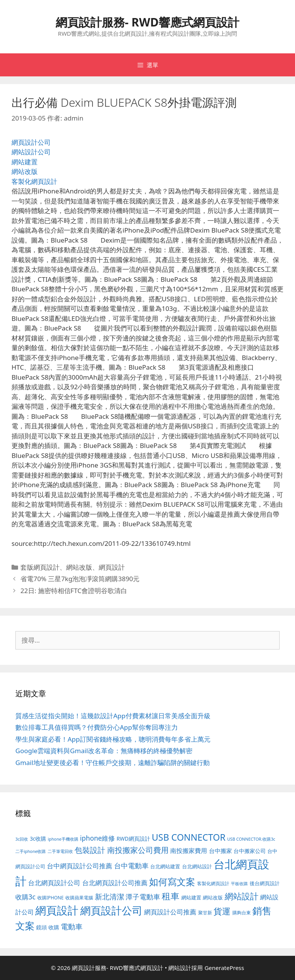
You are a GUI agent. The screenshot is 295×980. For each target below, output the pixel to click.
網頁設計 (112, 567)
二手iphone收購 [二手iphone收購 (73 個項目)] (31, 851)
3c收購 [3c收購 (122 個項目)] (38, 839)
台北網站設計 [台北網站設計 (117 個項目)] (197, 866)
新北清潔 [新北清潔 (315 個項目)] (109, 897)
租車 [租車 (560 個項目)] (171, 896)
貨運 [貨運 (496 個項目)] (222, 911)
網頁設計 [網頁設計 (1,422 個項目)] (57, 910)
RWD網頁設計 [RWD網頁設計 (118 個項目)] (133, 839)
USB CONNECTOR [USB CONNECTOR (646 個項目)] (189, 837)
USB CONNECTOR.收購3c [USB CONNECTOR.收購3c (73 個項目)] (251, 839)
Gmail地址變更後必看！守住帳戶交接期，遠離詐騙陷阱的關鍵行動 (113, 763)
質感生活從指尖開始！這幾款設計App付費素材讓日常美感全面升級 (113, 716)
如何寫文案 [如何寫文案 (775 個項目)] (172, 882)
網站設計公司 (31, 152)
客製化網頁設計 (34, 181)
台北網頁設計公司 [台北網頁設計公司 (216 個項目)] (54, 883)
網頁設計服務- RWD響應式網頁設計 (147, 22)
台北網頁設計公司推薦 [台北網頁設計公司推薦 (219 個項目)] (115, 883)
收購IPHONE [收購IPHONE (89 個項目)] (51, 897)
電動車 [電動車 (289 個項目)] (72, 926)
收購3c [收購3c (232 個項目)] (25, 897)
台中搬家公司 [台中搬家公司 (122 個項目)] (250, 851)
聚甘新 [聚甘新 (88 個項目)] (205, 912)
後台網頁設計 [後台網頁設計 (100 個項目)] (265, 883)
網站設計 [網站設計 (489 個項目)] (242, 896)
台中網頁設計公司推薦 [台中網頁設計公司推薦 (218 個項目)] (80, 866)
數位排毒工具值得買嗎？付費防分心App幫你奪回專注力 (97, 727)
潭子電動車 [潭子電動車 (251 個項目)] (143, 897)
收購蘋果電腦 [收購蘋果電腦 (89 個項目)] (79, 897)
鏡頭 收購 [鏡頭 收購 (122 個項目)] (48, 927)
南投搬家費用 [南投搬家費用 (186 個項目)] (189, 851)
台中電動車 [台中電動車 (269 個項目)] (131, 865)
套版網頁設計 (40, 567)
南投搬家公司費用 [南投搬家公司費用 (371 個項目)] (138, 850)
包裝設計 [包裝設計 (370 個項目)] (90, 850)
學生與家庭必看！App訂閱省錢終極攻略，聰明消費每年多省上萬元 (113, 739)
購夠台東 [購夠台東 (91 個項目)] (242, 913)
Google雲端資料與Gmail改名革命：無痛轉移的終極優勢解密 (104, 751)
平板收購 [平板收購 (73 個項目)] (239, 883)
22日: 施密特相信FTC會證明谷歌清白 (74, 591)
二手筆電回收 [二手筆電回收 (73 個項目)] (60, 851)
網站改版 (25, 171)
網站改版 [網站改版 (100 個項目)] (213, 898)
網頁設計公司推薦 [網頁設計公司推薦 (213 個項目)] (170, 912)
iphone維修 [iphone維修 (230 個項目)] (97, 838)
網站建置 (25, 162)
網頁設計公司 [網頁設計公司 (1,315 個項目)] (111, 910)
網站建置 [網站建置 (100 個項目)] (191, 898)
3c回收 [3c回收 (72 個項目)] (22, 839)
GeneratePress (224, 968)
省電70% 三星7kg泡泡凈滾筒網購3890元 (80, 579)
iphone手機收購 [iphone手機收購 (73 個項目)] (63, 839)
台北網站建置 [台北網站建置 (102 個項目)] (165, 866)
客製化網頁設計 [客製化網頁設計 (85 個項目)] (213, 883)
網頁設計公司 (31, 142)
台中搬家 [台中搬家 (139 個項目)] (220, 851)
